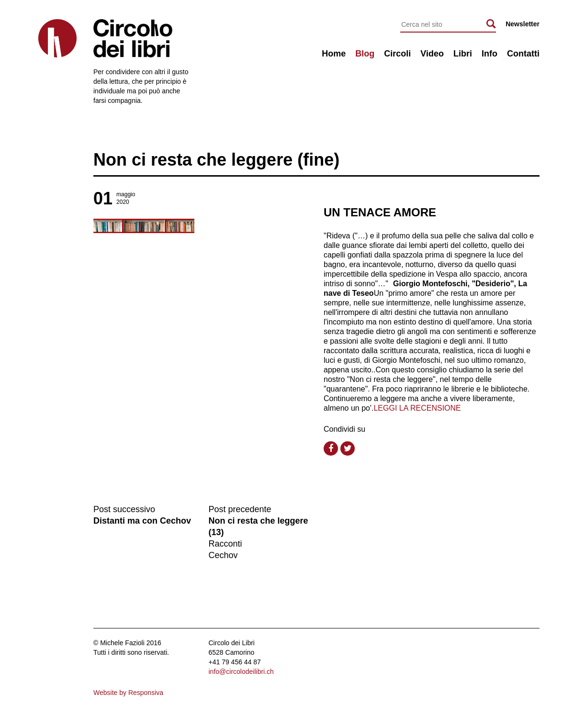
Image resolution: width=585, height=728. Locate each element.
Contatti (523, 54)
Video (432, 54)
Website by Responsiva (128, 693)
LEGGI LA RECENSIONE (417, 408)
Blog (365, 54)
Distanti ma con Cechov (142, 521)
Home (334, 54)
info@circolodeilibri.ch (241, 672)
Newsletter (523, 24)
